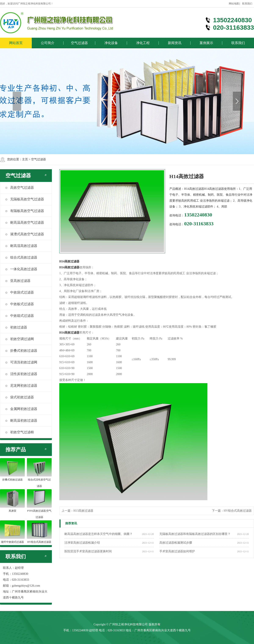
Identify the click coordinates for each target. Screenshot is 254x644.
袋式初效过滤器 (20, 397)
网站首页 (16, 43)
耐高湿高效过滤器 (21, 246)
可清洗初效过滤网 (21, 362)
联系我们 (247, 4)
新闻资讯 (175, 43)
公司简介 (48, 43)
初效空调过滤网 (20, 339)
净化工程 (143, 43)
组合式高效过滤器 (21, 257)
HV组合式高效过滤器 (238, 511)
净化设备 (111, 43)
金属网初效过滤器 (21, 409)
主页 (25, 159)
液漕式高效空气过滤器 (25, 234)
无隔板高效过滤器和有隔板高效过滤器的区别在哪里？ (195, 534)
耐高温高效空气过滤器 (25, 222)
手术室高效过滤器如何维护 (177, 551)
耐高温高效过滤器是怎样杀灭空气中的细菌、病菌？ (98, 534)
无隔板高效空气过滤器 (25, 199)
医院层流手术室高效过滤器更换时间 (88, 551)
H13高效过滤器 (83, 511)
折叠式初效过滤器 (21, 351)
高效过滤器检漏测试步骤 (176, 543)
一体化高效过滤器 (21, 269)
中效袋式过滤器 (20, 292)
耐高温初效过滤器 (21, 420)
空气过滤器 (79, 43)
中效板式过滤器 (20, 304)
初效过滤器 (16, 327)
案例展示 (206, 43)
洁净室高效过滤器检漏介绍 (82, 543)
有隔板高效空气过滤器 (25, 211)
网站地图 (234, 4)
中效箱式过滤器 (20, 316)
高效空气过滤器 (20, 188)
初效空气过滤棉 (20, 432)
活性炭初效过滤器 (21, 374)
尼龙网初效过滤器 (21, 386)
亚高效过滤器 (18, 281)
